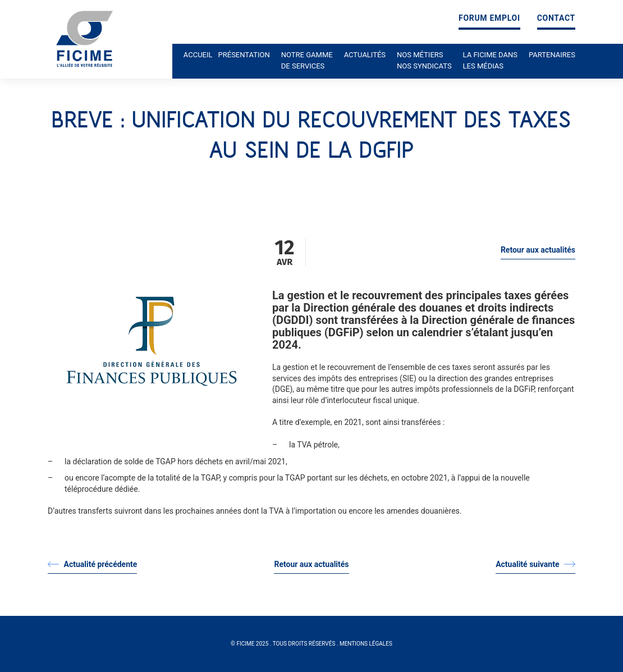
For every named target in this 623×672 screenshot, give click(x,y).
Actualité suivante (535, 564)
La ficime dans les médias (490, 60)
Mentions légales (366, 644)
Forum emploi (489, 18)
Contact (556, 18)
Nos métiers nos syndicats (424, 60)
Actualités (365, 55)
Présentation (244, 55)
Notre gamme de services (307, 60)
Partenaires (552, 55)
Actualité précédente (92, 564)
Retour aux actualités (538, 250)
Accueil (198, 55)
